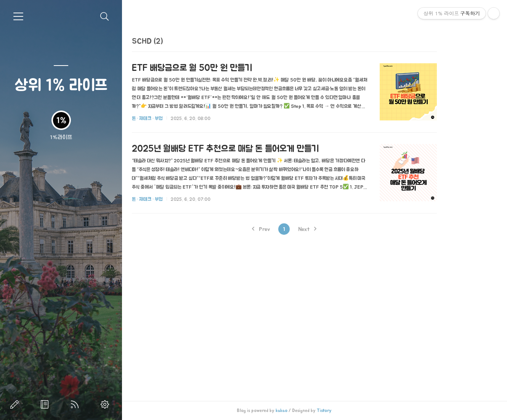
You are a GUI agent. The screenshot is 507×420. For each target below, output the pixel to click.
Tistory (352, 410)
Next (335, 229)
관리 (106, 404)
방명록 (46, 404)
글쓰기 (16, 404)
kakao (309, 410)
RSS (76, 404)
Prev (288, 229)
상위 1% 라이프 (61, 84)
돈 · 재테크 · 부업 (175, 118)
